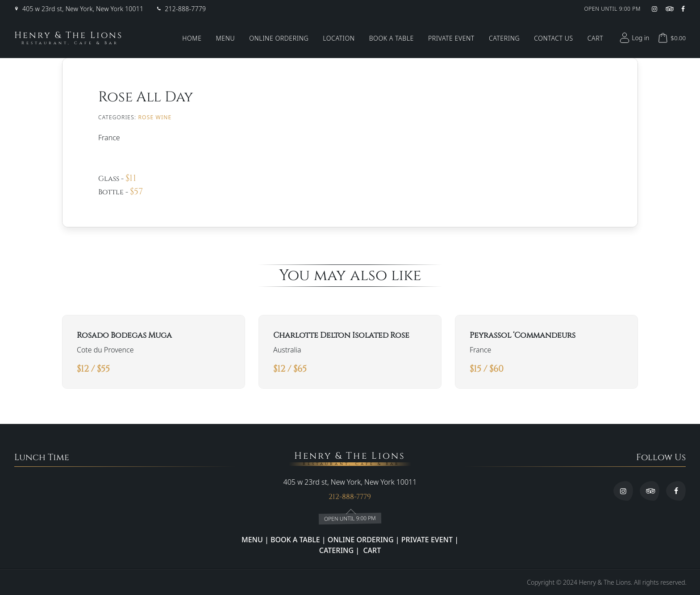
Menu (226, 38)
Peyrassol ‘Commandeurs (523, 335)
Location (339, 38)
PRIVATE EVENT (427, 540)
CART (371, 550)
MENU (252, 540)
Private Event (451, 38)
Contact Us (554, 38)
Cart (595, 38)
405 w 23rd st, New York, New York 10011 (83, 9)
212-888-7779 (185, 9)
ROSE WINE (155, 117)
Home (192, 38)
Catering (504, 38)
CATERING (336, 550)
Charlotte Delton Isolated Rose (341, 335)
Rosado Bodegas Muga (124, 335)
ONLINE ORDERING (361, 540)
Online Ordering (279, 38)
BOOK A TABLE (296, 540)
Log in (633, 38)
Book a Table (392, 38)
